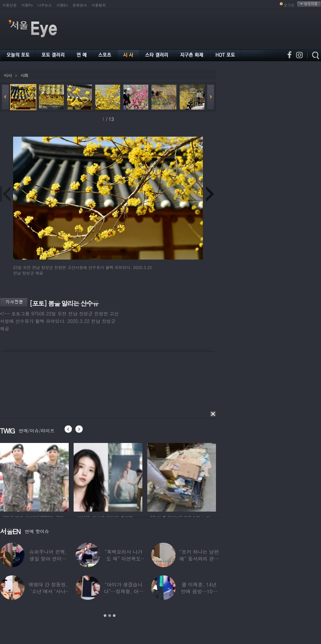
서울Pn (27, 5)
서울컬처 (99, 5)
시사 (8, 75)
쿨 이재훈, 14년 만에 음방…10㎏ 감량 (199, 591)
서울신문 (9, 5)
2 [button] (110, 616)
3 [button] (114, 616)
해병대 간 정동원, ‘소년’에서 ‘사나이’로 (48, 591)
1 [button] (105, 616)
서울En (62, 5)
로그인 (289, 5)
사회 (24, 75)
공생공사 (80, 5)
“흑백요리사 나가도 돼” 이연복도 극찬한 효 (124, 559)
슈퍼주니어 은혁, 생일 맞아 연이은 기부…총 (48, 559)
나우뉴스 (45, 5)
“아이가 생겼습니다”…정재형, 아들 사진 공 (124, 591)
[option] (34, 476)
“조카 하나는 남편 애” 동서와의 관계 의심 (199, 559)
